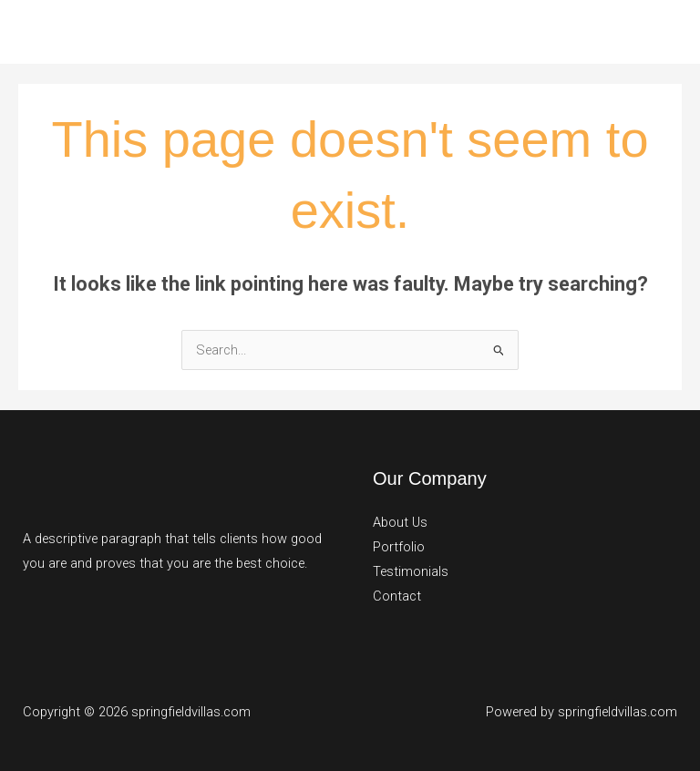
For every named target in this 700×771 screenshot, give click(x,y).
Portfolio (399, 547)
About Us (400, 522)
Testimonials (411, 571)
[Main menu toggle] (663, 32)
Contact (397, 596)
